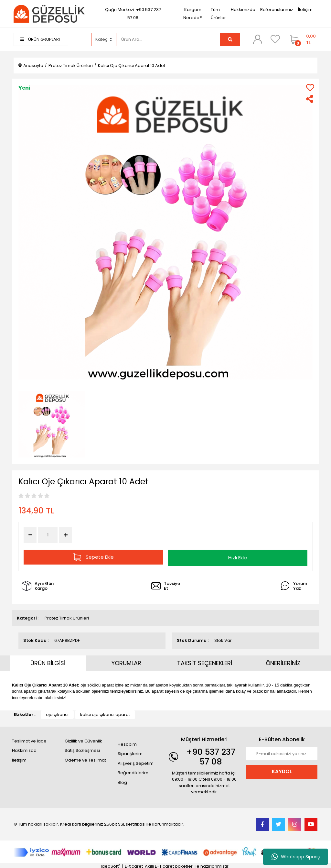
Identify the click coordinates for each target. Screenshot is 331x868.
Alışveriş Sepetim (136, 762)
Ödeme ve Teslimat (85, 758)
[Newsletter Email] (282, 752)
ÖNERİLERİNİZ (283, 661)
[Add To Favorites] (310, 88)
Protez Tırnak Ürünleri (67, 616)
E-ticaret (134, 865)
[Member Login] (258, 39)
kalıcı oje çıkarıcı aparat (105, 713)
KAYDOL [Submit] (282, 770)
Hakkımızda (243, 10)
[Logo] (49, 13)
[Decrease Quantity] (30, 535)
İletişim (305, 10)
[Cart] (302, 39)
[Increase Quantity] (66, 535)
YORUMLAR (126, 661)
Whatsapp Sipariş (296, 857)
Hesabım (127, 743)
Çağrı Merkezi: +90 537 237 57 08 (133, 14)
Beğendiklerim (133, 771)
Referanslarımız (277, 10)
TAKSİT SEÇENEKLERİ (205, 661)
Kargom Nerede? (193, 14)
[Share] (310, 99)
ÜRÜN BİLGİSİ (48, 661)
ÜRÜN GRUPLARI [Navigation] (40, 39)
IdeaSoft (110, 865)
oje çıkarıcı (57, 713)
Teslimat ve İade (29, 739)
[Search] (168, 39)
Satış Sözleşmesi (82, 749)
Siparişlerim (130, 752)
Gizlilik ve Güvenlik (83, 739)
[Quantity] (48, 535)
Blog (122, 781)
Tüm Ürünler (218, 14)
